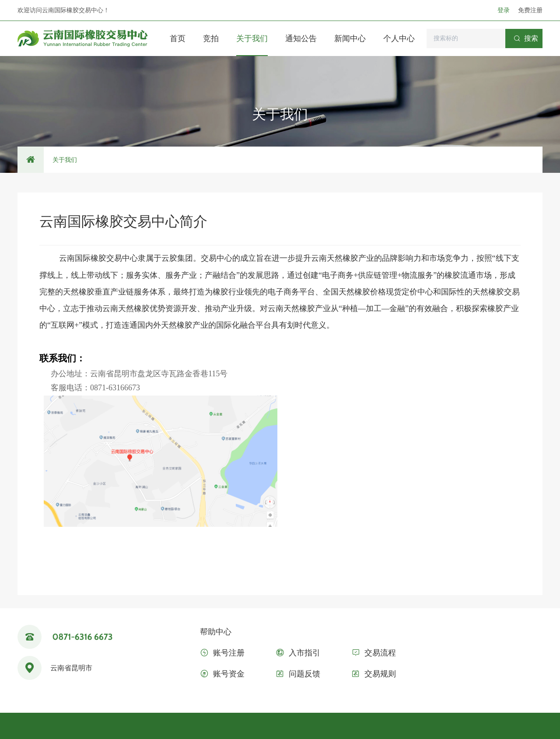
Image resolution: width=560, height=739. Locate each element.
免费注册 (530, 10)
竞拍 (211, 39)
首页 (178, 39)
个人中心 (399, 39)
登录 (504, 10)
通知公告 (301, 39)
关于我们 (252, 39)
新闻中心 (350, 39)
